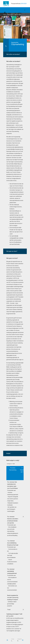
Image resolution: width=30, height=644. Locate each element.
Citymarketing (18, 14)
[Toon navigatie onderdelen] (25, 10)
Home (5, 14)
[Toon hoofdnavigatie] (5, 12)
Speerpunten (10, 14)
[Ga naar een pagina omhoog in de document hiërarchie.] (6, 45)
